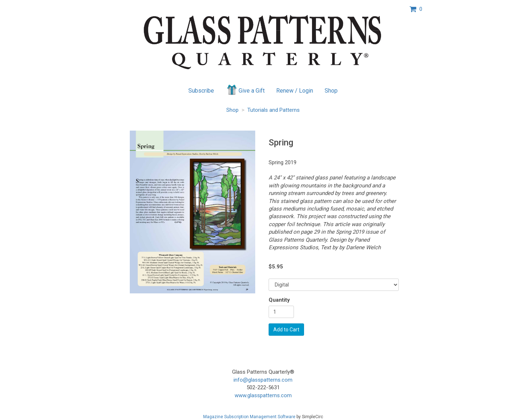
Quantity (279, 300)
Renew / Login (295, 91)
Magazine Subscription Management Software (249, 417)
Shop (331, 91)
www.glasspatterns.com (263, 395)
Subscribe (201, 91)
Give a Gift (245, 90)
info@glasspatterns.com (263, 380)
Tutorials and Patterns (273, 110)
